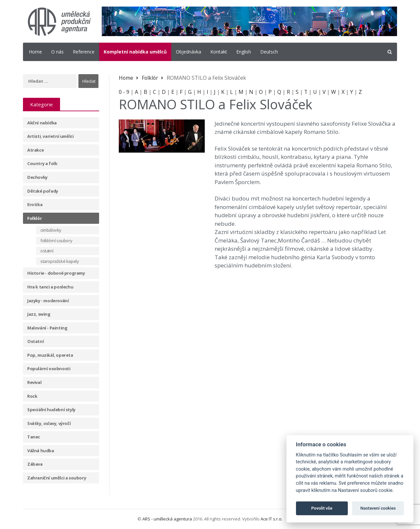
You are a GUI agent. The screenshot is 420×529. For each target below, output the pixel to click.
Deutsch (269, 52)
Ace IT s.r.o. (272, 519)
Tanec (34, 437)
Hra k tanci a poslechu (50, 287)
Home (35, 52)
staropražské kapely (60, 261)
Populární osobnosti (49, 369)
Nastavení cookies (378, 508)
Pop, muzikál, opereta (50, 355)
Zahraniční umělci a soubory (57, 478)
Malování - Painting (47, 328)
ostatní (47, 251)
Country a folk (42, 163)
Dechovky (37, 177)
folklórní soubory (56, 241)
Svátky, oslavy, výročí (49, 423)
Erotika (35, 204)
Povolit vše (322, 508)
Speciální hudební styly (51, 410)
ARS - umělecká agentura (167, 519)
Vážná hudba (41, 451)
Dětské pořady (43, 191)
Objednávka (189, 52)
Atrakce (35, 150)
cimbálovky (51, 230)
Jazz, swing (39, 314)
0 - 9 (124, 92)
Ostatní (35, 341)
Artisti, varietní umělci (50, 136)
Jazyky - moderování (48, 301)
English (244, 52)
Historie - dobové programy (56, 273)
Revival (34, 382)
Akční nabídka (42, 123)
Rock (32, 396)
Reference (84, 52)
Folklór (34, 218)
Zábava (35, 464)
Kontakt (219, 52)
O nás (57, 52)
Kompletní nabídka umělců (135, 52)
